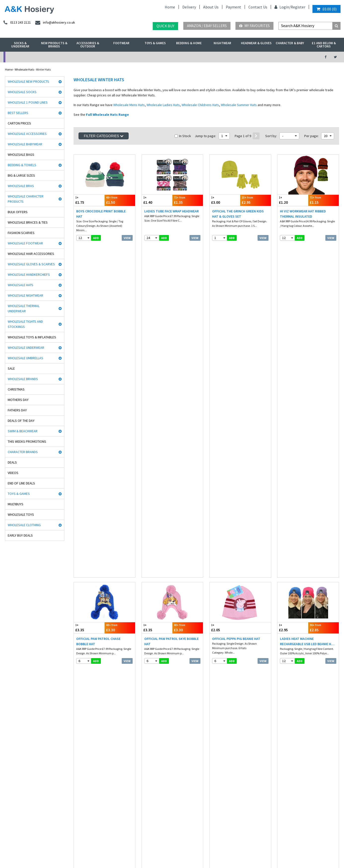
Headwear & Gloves (256, 43)
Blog (145, 731)
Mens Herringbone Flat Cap (303, 611)
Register (298, 7)
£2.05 (225, 300)
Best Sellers (18, 113)
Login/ (283, 7)
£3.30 (120, 300)
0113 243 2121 (291, 715)
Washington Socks (15, 768)
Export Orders (151, 747)
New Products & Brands (54, 45)
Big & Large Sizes (21, 175)
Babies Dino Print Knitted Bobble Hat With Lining (98, 513)
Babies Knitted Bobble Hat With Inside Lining (307, 414)
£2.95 (255, 200)
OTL (6, 809)
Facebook (143, 851)
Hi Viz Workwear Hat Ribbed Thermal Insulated (303, 214)
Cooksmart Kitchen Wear (19, 778)
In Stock (183, 136)
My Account (120, 57)
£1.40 (157, 200)
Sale (11, 368)
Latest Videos (275, 57)
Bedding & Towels (22, 165)
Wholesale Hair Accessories (31, 254)
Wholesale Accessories (27, 134)
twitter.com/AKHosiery (227, 721)
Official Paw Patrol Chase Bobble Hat (98, 314)
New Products (81, 752)
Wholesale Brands (23, 379)
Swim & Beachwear (23, 431)
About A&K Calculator (156, 768)
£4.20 (157, 500)
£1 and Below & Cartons (324, 45)
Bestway (9, 799)
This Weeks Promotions (27, 441)
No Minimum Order (42, 57)
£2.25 (157, 600)
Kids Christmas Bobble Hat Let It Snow (240, 613)
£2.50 (225, 400)
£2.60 (89, 600)
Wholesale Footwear (25, 243)
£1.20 (293, 200)
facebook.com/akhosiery (228, 715)
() (326, 9)
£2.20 (293, 500)
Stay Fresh (10, 757)
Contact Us (258, 7)
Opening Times (290, 759)
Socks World (11, 804)
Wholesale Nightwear (25, 295)
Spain (111, 837)
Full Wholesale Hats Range (107, 115)
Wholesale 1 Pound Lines (28, 102)
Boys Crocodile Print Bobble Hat (101, 214)
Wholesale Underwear (26, 348)
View (127, 238)
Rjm (6, 715)
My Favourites (254, 26)
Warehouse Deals (197, 57)
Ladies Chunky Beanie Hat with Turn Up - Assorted (170, 613)
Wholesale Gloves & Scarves (31, 264)
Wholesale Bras (21, 186)
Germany (41, 837)
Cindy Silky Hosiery (15, 762)
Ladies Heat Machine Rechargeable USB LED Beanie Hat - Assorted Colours (307, 314)
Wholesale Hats (24, 69)
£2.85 (324, 300)
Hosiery (77, 741)
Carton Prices (19, 123)
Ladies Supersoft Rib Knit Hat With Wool (102, 613)
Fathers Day (17, 410)
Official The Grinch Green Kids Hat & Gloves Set (238, 214)
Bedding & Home (189, 43)
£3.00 (225, 200)
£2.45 (324, 600)
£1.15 (324, 200)
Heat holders (12, 747)
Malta (139, 837)
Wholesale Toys (21, 514)
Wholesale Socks (22, 92)
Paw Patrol (10, 814)
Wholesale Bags (21, 155)
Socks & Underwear (20, 45)
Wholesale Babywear (25, 144)
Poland (82, 837)
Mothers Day (18, 400)
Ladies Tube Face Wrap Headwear (172, 211)
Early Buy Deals (20, 535)
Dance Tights (12, 820)
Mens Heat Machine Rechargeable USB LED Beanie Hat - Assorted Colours (104, 414)
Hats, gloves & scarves (87, 736)
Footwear (121, 43)
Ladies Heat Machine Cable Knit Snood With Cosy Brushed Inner (239, 414)
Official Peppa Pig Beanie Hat (236, 311)
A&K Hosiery (30, 851)
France (57, 837)
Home (170, 7)
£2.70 (293, 400)
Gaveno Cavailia (14, 783)
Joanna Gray (12, 773)
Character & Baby (290, 43)
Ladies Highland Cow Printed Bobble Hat (169, 513)
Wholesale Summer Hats (239, 105)
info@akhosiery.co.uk (296, 721)
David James (12, 721)
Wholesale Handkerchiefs (29, 275)
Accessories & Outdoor (88, 45)
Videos (13, 473)
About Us (211, 7)
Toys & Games (155, 43)
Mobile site (149, 762)
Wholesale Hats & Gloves (116, 851)
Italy (69, 837)
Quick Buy (165, 26)
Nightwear (222, 43)
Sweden (97, 837)
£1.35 (188, 200)
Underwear (80, 731)
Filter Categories (104, 136)
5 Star (7, 731)
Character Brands (23, 452)
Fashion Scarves (21, 233)
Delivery (189, 7)
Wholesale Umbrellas (25, 358)
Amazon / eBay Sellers (207, 26)
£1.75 (89, 200)
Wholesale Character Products (26, 199)
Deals (12, 462)
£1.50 (120, 200)
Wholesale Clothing (24, 525)
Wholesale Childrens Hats (200, 105)
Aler (6, 726)
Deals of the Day (21, 421)
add (96, 238)
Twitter (159, 851)
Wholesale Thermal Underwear (24, 308)
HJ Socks (9, 752)
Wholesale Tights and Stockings (25, 324)
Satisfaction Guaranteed (158, 752)
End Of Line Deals (21, 483)
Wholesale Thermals (83, 851)
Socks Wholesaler (54, 851)
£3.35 (89, 300)
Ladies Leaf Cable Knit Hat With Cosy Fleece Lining (239, 513)
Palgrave (9, 794)
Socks (76, 715)
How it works (150, 757)
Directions (287, 749)
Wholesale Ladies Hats (163, 105)
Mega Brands (12, 788)
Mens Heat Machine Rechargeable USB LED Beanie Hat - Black (172, 414)
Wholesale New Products (28, 81)
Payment (233, 7)
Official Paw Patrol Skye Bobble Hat (172, 314)
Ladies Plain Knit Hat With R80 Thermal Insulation (305, 513)
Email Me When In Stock (172, 644)
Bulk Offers (18, 212)
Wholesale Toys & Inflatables (32, 337)
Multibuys (16, 504)
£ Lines (77, 721)
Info (144, 715)
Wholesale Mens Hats (129, 105)
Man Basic (10, 736)
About (284, 754)
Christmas (16, 389)
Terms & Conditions (154, 736)
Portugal (125, 837)
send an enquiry (293, 726)
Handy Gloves (12, 741)
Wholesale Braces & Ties (28, 222)
